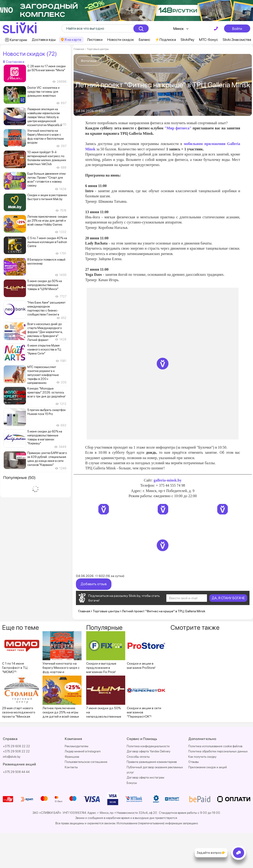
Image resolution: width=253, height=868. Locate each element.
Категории (18, 40)
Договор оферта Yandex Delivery (148, 751)
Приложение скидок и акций (208, 767)
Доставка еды (44, 40)
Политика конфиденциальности (148, 746)
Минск (179, 29)
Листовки (95, 40)
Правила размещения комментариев (152, 762)
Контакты (71, 767)
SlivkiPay (187, 40)
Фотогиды (89, 61)
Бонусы (132, 783)
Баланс (144, 40)
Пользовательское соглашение (86, 762)
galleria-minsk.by (167, 480)
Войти (237, 28)
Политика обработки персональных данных (218, 751)
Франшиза (72, 757)
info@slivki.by (12, 757)
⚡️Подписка (165, 40)
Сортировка (14, 62)
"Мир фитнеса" (178, 128)
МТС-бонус (208, 40)
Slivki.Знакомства (237, 40)
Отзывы (194, 762)
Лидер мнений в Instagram (83, 751)
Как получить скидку (202, 757)
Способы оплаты (138, 757)
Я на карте (73, 40)
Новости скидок (121, 40)
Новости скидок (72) (30, 54)
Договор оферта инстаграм (145, 778)
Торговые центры (98, 49)
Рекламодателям (77, 746)
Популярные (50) (19, 477)
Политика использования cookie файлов (215, 746)
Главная (79, 49)
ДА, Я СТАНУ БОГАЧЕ (228, 598)
